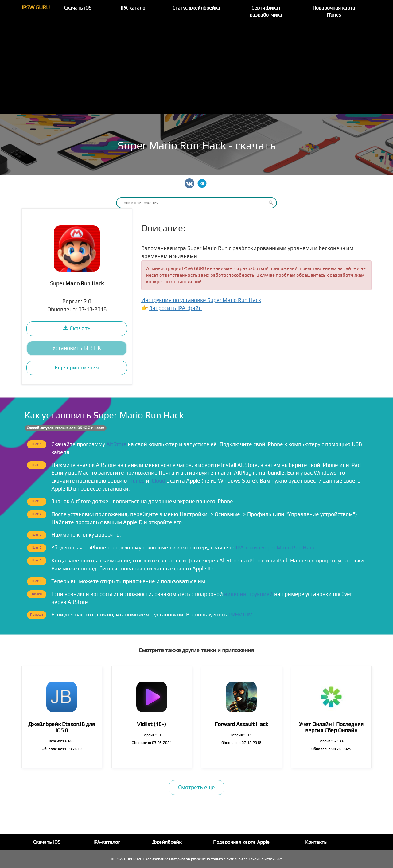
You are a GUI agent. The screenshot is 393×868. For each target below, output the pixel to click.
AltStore (116, 444)
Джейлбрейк (167, 842)
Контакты (316, 842)
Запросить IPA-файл (175, 308)
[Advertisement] (196, 68)
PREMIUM (241, 615)
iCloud (158, 481)
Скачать (77, 328)
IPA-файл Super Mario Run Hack (275, 548)
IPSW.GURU (36, 8)
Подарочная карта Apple (241, 842)
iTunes (136, 481)
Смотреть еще (196, 787)
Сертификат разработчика (266, 12)
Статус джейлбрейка (196, 8)
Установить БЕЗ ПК (77, 348)
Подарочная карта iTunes (334, 12)
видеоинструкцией (249, 594)
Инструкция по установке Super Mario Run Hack (201, 300)
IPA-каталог (134, 8)
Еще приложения (77, 368)
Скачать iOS (78, 8)
